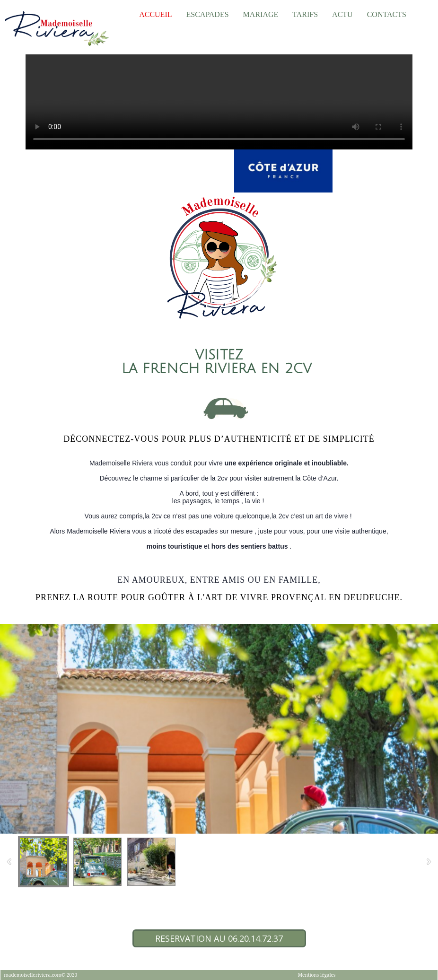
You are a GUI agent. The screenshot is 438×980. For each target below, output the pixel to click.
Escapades (207, 14)
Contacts (387, 14)
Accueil (155, 14)
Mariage (261, 14)
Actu (342, 14)
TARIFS (305, 14)
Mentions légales (317, 975)
